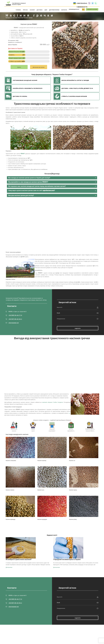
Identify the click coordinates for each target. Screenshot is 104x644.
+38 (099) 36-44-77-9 (15, 315)
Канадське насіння (11, 18)
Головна (18, 10)
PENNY (23, 154)
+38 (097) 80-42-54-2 (15, 319)
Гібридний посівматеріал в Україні (67, 559)
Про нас (25, 10)
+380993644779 (82, 7)
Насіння (32, 10)
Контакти (64, 10)
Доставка (40, 10)
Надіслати (78, 328)
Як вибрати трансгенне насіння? (19, 559)
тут (69, 413)
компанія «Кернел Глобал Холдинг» (52, 402)
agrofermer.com (49, 190)
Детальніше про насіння (39, 67)
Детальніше (9, 567)
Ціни (46, 10)
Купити (19, 67)
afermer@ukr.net (74, 9)
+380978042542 (82, 3)
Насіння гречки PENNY (29, 24)
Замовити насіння (92, 9)
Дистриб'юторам (54, 10)
